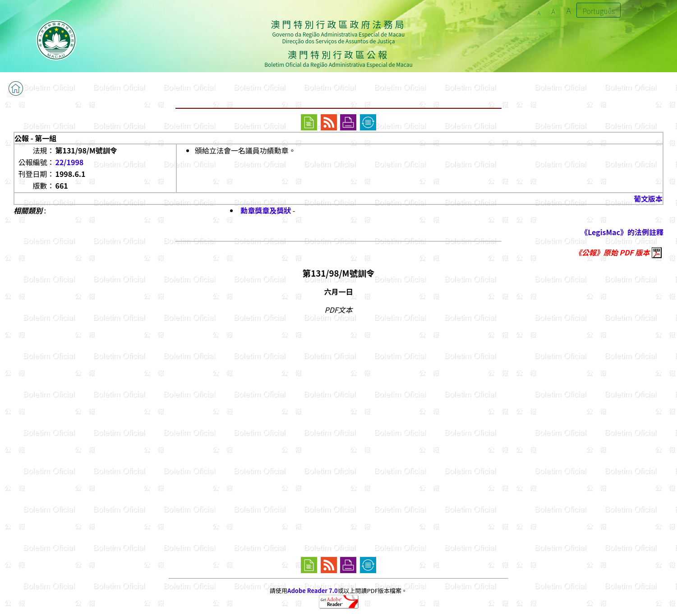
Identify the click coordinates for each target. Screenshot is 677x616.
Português (599, 11)
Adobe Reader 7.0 (312, 591)
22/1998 (69, 162)
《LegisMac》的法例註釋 (622, 232)
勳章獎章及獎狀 (266, 210)
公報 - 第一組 (35, 138)
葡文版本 (648, 199)
